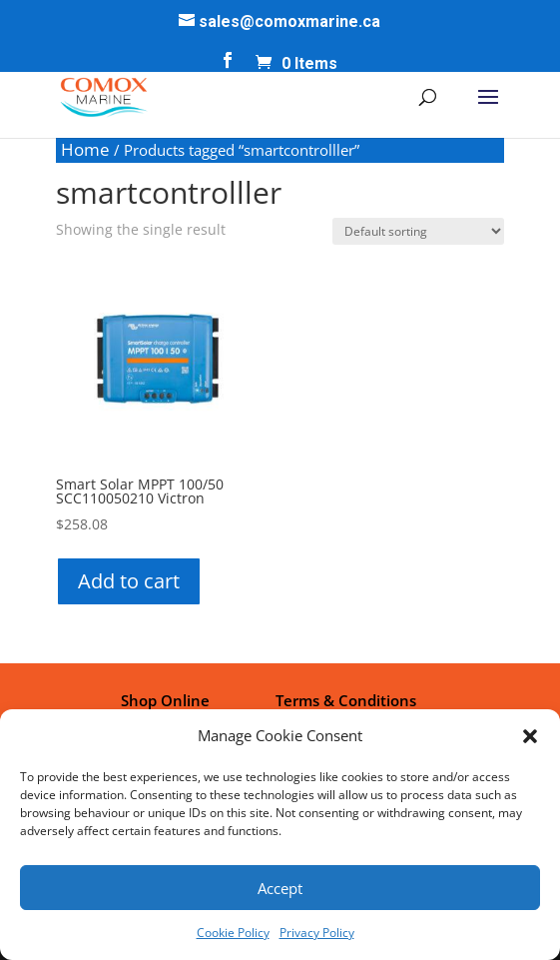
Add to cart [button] (129, 581)
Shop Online (165, 700)
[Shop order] (418, 231)
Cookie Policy (233, 933)
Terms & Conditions (346, 700)
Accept (280, 888)
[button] (530, 736)
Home (85, 149)
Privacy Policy (317, 933)
